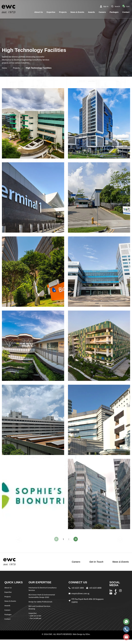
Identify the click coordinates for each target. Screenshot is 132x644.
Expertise (51, 12)
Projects (63, 12)
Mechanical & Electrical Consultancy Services (43, 589)
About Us (39, 12)
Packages (114, 12)
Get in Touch (96, 562)
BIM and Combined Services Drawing (39, 607)
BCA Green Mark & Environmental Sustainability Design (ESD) (42, 596)
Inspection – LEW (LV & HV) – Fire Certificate (35, 616)
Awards (91, 12)
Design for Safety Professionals (40, 602)
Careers (102, 12)
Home (4, 68)
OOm (88, 634)
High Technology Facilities (39, 68)
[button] (104, 6)
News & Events (77, 12)
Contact (126, 12)
